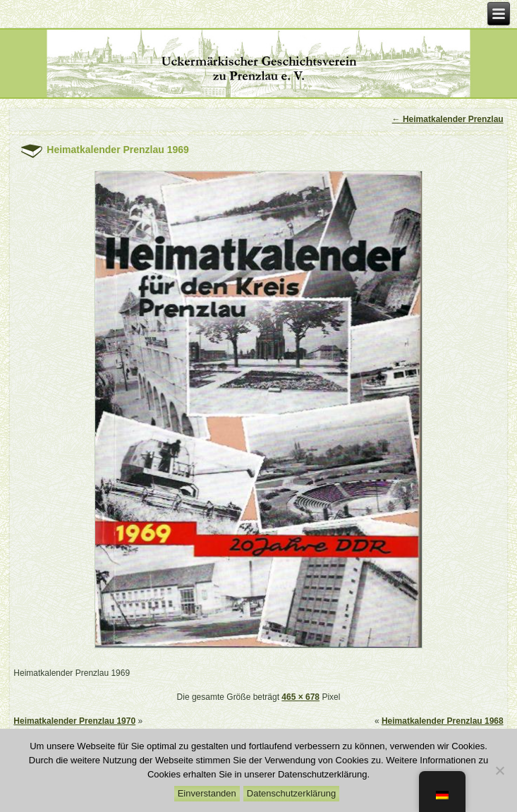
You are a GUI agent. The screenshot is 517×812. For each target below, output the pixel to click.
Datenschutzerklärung (291, 793)
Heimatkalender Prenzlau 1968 (443, 721)
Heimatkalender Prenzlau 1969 (118, 150)
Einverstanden (207, 793)
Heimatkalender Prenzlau (448, 119)
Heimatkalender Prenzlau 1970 (74, 721)
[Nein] (499, 770)
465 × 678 (300, 697)
